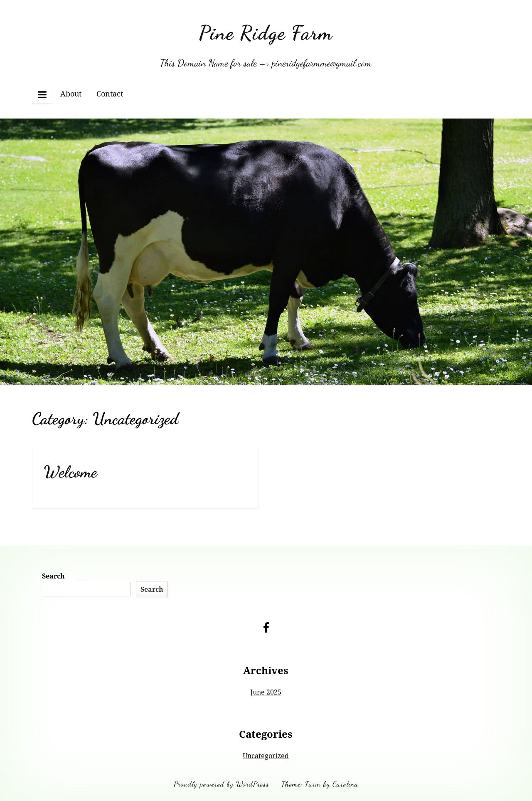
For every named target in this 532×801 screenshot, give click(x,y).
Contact (110, 94)
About (71, 94)
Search (53, 576)
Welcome (70, 472)
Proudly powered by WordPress (221, 784)
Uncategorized (266, 756)
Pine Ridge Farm (266, 33)
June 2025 (266, 692)
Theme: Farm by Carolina (320, 784)
